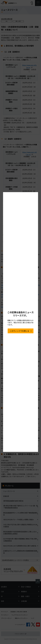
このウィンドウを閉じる (19, 331)
